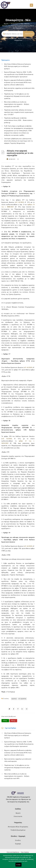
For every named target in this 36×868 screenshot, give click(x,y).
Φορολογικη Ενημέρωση (25, 38)
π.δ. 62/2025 (20, 202)
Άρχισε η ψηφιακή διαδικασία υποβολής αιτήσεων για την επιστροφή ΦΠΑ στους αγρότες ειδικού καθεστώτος (18, 82)
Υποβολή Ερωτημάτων (18, 830)
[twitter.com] (9, 709)
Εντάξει (19, 865)
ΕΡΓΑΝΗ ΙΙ (14, 699)
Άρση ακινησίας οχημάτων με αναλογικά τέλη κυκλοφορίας (18, 760)
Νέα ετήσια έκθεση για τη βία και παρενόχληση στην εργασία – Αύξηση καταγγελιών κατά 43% (17, 104)
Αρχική (6, 24)
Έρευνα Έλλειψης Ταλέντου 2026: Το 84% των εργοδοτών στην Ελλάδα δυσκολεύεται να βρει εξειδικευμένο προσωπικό (19, 74)
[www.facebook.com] (14, 709)
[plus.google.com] (22, 709)
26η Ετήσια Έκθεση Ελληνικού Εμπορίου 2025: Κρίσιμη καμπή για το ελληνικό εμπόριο (18, 66)
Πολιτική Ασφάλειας (13, 852)
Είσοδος (18, 840)
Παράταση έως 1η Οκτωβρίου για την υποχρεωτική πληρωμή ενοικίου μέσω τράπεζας (17, 96)
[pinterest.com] (18, 709)
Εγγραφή (18, 844)
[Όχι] (34, 862)
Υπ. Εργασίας (22, 699)
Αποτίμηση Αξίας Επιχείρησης (18, 827)
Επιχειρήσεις (18, 40)
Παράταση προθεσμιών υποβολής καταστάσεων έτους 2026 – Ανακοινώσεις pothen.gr (18, 120)
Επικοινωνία (18, 816)
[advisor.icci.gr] (27, 709)
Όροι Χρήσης (25, 852)
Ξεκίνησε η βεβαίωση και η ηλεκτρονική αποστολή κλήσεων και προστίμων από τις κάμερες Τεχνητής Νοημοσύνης (18, 141)
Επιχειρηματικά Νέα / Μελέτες (20, 24)
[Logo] (18, 794)
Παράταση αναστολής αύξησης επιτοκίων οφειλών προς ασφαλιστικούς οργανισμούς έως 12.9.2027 (19, 112)
